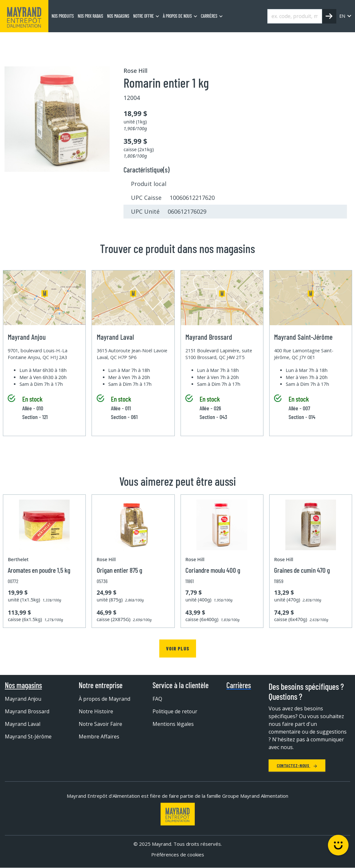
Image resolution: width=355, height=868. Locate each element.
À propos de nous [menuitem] (177, 16)
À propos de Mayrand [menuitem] (105, 699)
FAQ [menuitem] (157, 699)
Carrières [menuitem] (209, 16)
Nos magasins (23, 685)
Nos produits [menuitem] (63, 16)
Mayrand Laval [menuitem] (23, 724)
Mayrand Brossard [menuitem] (27, 711)
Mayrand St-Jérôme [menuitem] (28, 736)
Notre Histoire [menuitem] (96, 711)
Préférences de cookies (178, 854)
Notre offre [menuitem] (143, 16)
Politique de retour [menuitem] (175, 711)
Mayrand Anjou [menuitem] (23, 699)
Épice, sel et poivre (99, 40)
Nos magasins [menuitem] (118, 16)
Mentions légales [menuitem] (173, 724)
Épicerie (61, 40)
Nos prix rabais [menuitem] (90, 16)
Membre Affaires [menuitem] (99, 736)
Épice (135, 40)
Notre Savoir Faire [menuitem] (101, 724)
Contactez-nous (297, 765)
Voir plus (178, 648)
